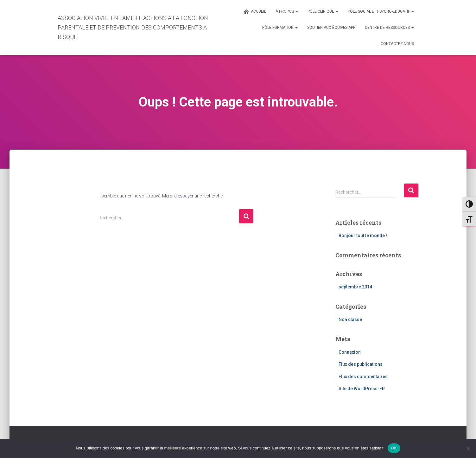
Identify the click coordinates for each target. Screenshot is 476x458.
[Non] (468, 448)
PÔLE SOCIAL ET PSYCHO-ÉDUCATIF (381, 11)
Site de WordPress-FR (362, 389)
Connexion (350, 352)
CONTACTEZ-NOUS (397, 44)
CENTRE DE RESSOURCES (389, 28)
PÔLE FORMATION (280, 28)
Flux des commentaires (363, 377)
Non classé (350, 319)
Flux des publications (361, 364)
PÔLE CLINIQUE (323, 11)
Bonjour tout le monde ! (363, 235)
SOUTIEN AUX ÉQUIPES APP (331, 28)
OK (394, 448)
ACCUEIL (255, 12)
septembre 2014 (355, 287)
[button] (296, 11)
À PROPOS (287, 11)
